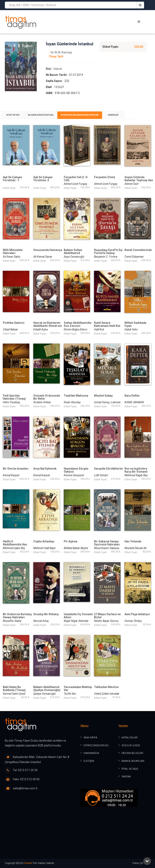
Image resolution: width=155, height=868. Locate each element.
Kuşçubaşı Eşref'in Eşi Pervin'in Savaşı (108, 257)
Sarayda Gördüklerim (108, 474)
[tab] (14, 120)
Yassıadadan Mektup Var (78, 694)
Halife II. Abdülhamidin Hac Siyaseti (15, 550)
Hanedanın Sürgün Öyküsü (76, 475)
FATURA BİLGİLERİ (132, 753)
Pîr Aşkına (71, 547)
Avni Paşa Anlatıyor (137, 620)
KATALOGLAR (130, 738)
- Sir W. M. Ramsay (60, 57)
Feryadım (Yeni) (105, 183)
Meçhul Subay (103, 401)
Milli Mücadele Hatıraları (13, 257)
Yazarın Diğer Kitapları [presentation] (42, 120)
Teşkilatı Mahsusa (76, 401)
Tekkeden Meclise (106, 693)
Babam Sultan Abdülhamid (73, 257)
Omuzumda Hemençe (48, 256)
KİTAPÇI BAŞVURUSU (96, 746)
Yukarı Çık (141, 863)
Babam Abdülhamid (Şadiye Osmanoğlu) (47, 694)
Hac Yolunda (133, 547)
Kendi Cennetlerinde (138, 256)
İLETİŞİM (89, 761)
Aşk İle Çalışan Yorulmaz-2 (43, 184)
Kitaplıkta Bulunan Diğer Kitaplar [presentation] (82, 120)
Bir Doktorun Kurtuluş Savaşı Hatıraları (17, 621)
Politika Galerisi (14, 328)
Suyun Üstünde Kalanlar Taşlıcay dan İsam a (139, 186)
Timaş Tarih (56, 61)
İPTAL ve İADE (130, 769)
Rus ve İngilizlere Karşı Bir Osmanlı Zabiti (136, 477)
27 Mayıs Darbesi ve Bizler (107, 621)
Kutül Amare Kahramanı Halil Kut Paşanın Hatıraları (107, 331)
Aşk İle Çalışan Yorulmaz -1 (12, 184)
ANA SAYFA (90, 738)
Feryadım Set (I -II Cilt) (76, 184)
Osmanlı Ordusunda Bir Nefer (47, 403)
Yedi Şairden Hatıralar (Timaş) (14, 403)
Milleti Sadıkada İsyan (135, 330)
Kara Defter (132, 401)
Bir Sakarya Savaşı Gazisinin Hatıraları (107, 548)
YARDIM (126, 777)
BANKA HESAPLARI (133, 761)
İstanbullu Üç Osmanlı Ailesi (78, 621)
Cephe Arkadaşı (44, 547)
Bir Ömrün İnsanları (16, 474)
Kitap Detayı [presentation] (14, 120)
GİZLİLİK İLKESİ (131, 746)
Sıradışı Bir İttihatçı (46, 620)
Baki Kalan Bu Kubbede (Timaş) (14, 694)
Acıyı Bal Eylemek (45, 474)
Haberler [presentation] (117, 120)
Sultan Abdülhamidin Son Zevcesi (78, 330)
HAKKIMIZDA (91, 753)
